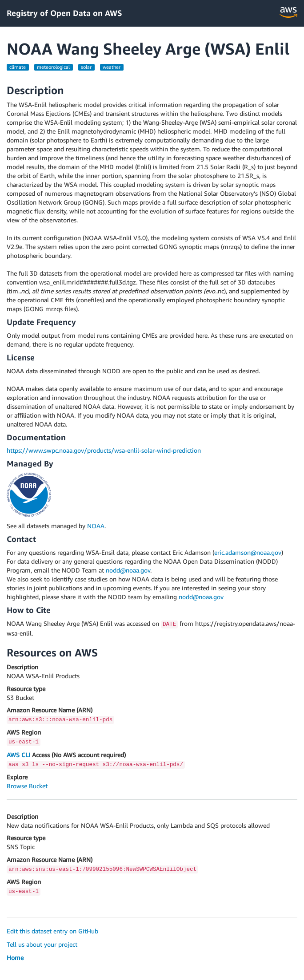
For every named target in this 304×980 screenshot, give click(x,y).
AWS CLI (18, 755)
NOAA (96, 526)
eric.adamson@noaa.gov (248, 552)
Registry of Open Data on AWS (64, 13)
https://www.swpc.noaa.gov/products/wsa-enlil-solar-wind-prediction (104, 450)
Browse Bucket (27, 786)
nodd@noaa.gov (128, 570)
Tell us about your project (42, 944)
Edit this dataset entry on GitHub (52, 931)
